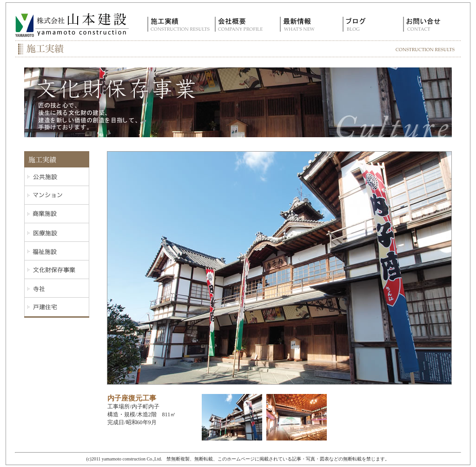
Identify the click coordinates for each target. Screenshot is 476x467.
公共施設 (57, 177)
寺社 (57, 288)
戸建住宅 (57, 307)
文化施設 (57, 270)
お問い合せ (430, 24)
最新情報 (304, 24)
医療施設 (57, 233)
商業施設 (57, 214)
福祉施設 (57, 251)
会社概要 (241, 24)
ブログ (367, 24)
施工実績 (179, 24)
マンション (57, 195)
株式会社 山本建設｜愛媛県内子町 (72, 24)
